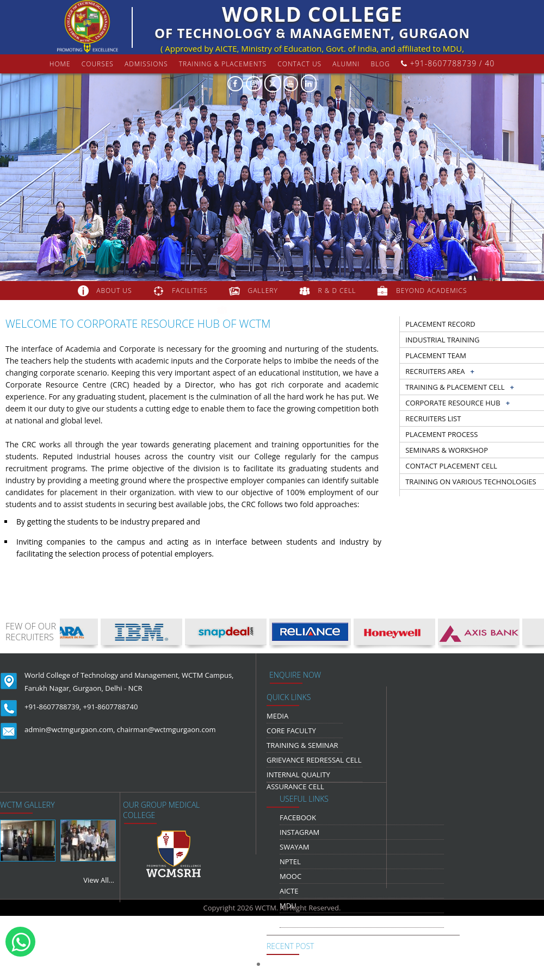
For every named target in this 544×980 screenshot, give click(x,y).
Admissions (146, 64)
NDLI (288, 920)
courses (98, 64)
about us (114, 291)
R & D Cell (337, 291)
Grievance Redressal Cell (314, 760)
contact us (299, 64)
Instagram (299, 832)
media (277, 716)
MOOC (290, 876)
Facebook (298, 817)
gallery (262, 291)
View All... (99, 880)
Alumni (346, 64)
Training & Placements (223, 64)
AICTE (289, 891)
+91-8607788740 (111, 707)
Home (60, 64)
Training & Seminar (302, 745)
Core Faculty (291, 731)
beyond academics (432, 291)
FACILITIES (190, 291)
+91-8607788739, (53, 707)
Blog (380, 64)
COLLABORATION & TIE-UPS (283, 310)
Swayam (295, 847)
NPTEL (290, 862)
